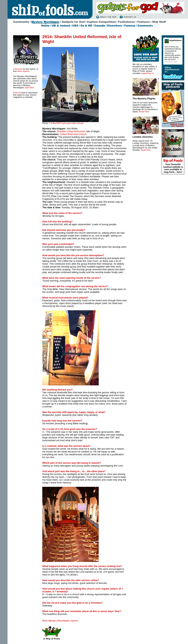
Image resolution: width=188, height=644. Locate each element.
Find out (17, 93)
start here (29, 88)
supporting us (147, 73)
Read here (144, 112)
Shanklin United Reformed (71, 131)
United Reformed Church (73, 134)
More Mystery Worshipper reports (60, 621)
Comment (18, 69)
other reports (23, 71)
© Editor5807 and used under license (66, 123)
